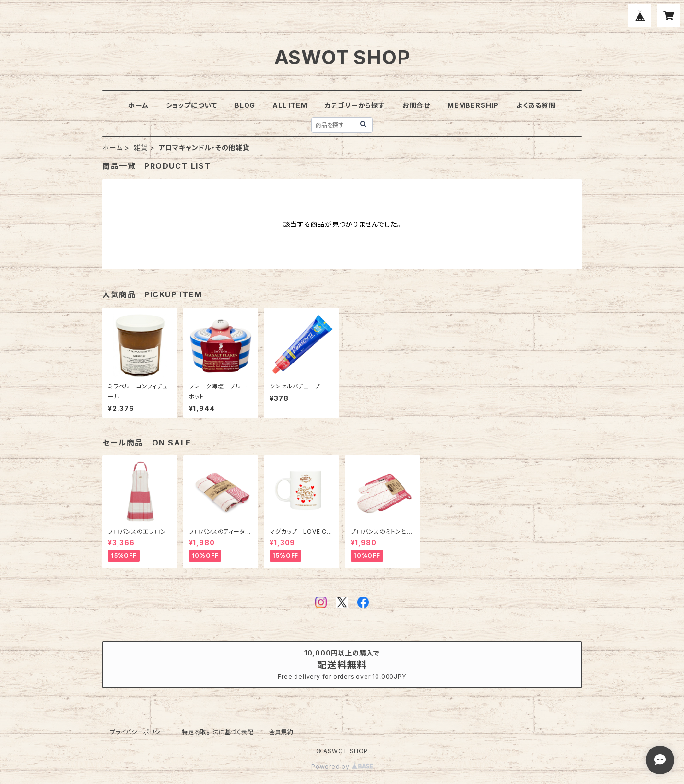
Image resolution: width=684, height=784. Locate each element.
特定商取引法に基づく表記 (218, 732)
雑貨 (141, 147)
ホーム (138, 105)
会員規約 (281, 732)
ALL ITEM (290, 105)
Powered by (342, 766)
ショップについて (192, 105)
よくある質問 (536, 105)
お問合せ (416, 105)
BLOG (245, 105)
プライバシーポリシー (138, 732)
